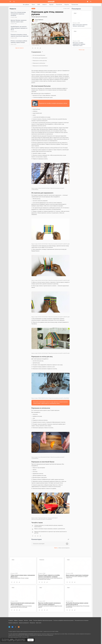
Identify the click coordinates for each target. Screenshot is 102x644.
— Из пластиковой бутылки (38, 55)
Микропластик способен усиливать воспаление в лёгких (53, 103)
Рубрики (16, 620)
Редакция (21, 620)
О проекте (11, 620)
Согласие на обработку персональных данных (63, 620)
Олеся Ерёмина (39, 20)
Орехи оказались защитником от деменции (77, 575)
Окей (31, 640)
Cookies (31, 620)
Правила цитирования (24, 623)
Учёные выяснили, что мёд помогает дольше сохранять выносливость (49, 526)
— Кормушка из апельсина (38, 63)
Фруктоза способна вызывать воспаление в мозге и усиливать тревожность (49, 604)
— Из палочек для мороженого (39, 58)
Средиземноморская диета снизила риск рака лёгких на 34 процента (22, 604)
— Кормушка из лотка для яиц (39, 61)
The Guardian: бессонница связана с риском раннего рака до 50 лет (77, 604)
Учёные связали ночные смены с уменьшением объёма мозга (23, 576)
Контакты (26, 620)
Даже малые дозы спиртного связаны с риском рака (80, 25)
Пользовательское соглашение (82, 620)
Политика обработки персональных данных (43, 620)
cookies (12, 639)
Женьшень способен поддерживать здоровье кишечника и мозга (79, 44)
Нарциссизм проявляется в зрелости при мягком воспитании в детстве (51, 532)
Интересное (32, 623)
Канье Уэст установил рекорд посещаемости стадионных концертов (18, 14)
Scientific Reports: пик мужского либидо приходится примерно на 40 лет (19, 28)
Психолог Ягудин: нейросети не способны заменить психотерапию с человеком (49, 576)
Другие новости (20, 48)
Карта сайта (39, 623)
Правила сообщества (13, 623)
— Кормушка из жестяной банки (40, 66)
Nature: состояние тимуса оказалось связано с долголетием (50, 529)
